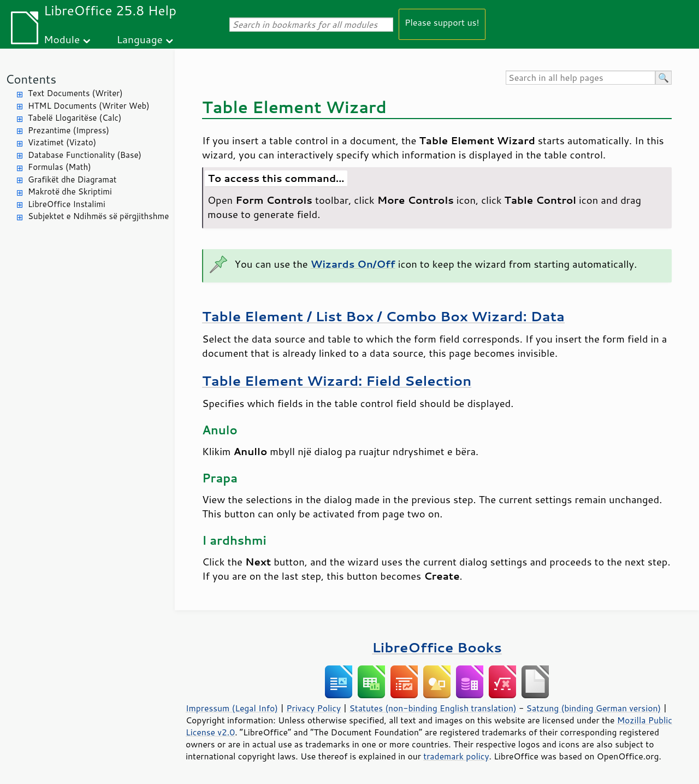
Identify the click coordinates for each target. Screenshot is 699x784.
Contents (31, 79)
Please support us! (442, 22)
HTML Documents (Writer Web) (89, 106)
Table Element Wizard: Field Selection (337, 381)
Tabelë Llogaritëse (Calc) (75, 118)
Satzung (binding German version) (594, 708)
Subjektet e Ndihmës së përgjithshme (98, 216)
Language (140, 39)
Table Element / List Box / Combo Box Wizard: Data (383, 316)
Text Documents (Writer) (75, 93)
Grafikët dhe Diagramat (72, 179)
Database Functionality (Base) (85, 155)
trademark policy (456, 756)
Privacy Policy (313, 708)
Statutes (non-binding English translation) (433, 708)
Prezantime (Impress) (69, 130)
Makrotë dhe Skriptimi (70, 191)
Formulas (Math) (60, 167)
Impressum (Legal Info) (232, 708)
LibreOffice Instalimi (67, 204)
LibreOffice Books (437, 647)
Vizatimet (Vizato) (62, 142)
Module (62, 39)
